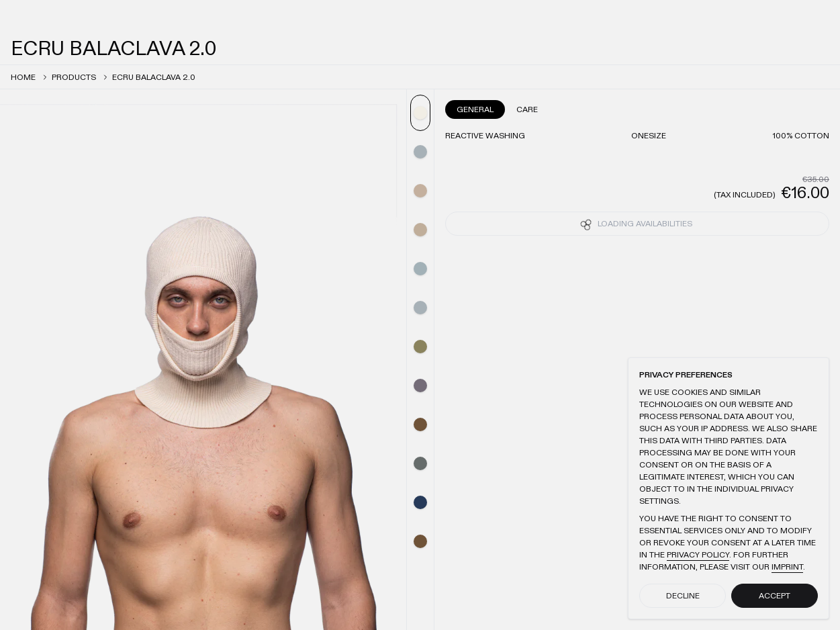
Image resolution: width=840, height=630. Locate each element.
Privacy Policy (698, 555)
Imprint (787, 567)
